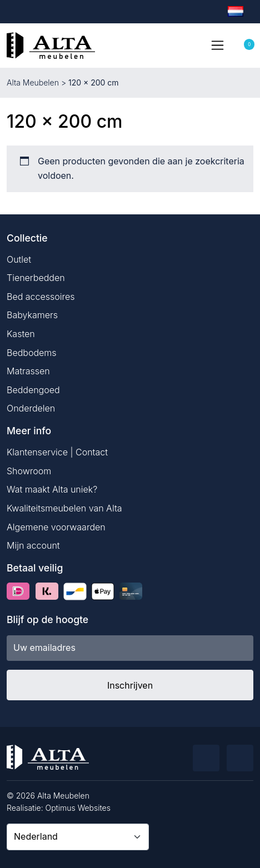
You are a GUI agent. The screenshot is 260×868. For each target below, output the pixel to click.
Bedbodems (32, 353)
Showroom (29, 471)
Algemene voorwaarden (56, 527)
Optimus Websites (78, 808)
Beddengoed (33, 390)
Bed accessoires (41, 297)
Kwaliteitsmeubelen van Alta (64, 508)
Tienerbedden (36, 278)
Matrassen (28, 371)
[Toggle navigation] (217, 45)
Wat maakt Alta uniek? (52, 489)
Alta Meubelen (33, 82)
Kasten (21, 334)
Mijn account (33, 545)
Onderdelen (31, 408)
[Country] (78, 837)
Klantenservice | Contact (57, 452)
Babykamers (32, 315)
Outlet (19, 259)
